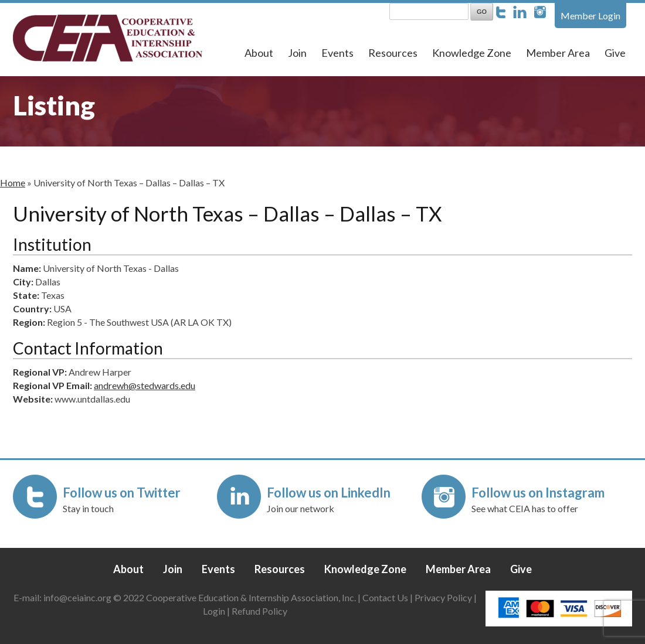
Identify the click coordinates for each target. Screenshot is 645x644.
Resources (393, 53)
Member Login (590, 16)
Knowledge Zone (472, 53)
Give (615, 53)
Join (297, 53)
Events (337, 53)
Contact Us (385, 597)
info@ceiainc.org (78, 597)
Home (13, 183)
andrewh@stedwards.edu (145, 385)
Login (214, 611)
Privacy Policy (443, 597)
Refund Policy (259, 611)
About (259, 53)
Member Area (558, 53)
